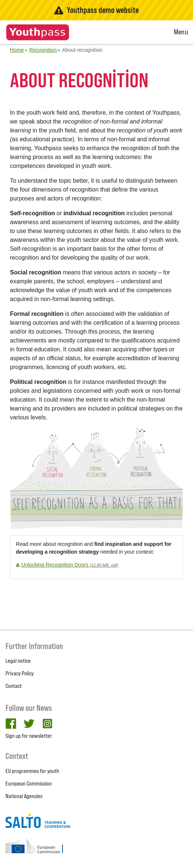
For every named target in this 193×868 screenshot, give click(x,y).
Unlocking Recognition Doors (70, 565)
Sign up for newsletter (29, 736)
